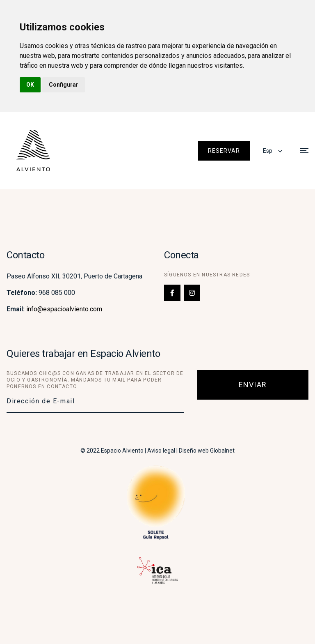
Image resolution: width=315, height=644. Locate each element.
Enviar (253, 385)
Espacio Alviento (122, 451)
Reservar (224, 151)
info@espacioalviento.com (64, 309)
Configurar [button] (64, 85)
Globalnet (222, 451)
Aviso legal (161, 451)
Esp (268, 151)
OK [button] (30, 85)
